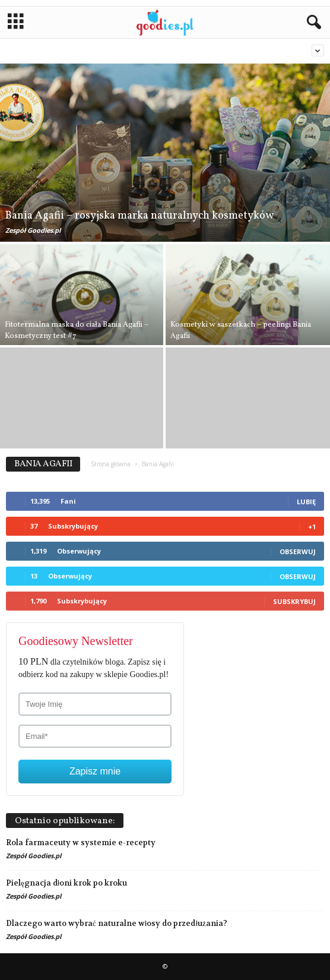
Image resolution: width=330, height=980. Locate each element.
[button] (312, 23)
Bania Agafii (125, 50)
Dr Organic (223, 50)
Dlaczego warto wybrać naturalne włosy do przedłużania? (117, 923)
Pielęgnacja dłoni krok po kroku (66, 883)
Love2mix (286, 50)
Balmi (89, 50)
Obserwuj (298, 551)
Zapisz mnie (95, 771)
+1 (312, 527)
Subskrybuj (294, 601)
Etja (256, 50)
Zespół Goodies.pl (33, 230)
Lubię (306, 502)
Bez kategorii (174, 50)
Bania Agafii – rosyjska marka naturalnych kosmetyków (139, 216)
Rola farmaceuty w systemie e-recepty (81, 843)
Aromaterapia (48, 50)
